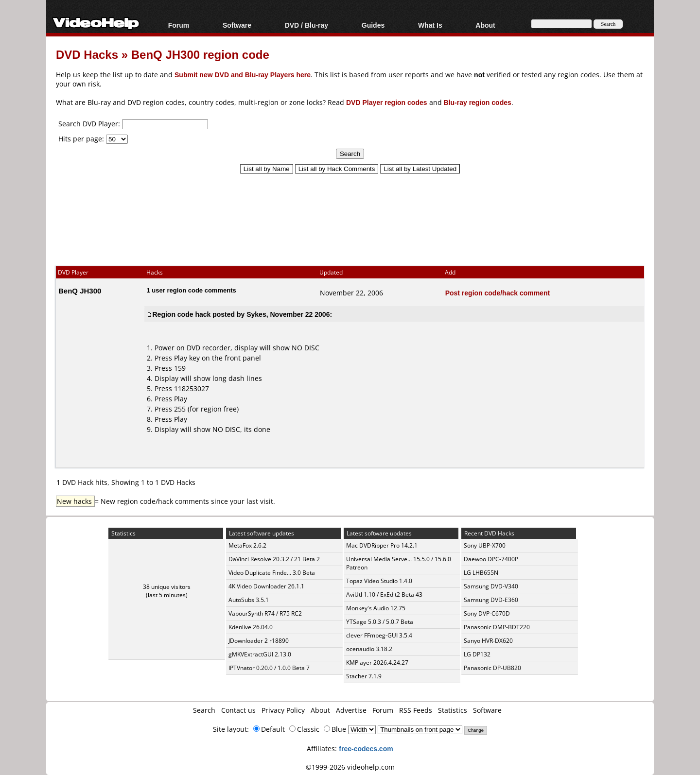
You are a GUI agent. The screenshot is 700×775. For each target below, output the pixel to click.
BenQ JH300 (80, 291)
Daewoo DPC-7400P (491, 559)
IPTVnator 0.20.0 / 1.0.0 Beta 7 (269, 668)
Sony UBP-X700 (485, 545)
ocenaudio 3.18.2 (369, 649)
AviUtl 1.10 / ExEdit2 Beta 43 (384, 594)
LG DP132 (477, 654)
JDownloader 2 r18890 (259, 641)
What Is (430, 25)
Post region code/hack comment (498, 293)
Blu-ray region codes (478, 102)
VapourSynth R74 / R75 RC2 (265, 613)
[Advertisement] (350, 215)
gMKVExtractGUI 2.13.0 (260, 654)
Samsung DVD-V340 (491, 586)
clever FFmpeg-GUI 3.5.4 (379, 635)
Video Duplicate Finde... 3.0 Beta (272, 573)
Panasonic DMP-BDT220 (497, 627)
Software (237, 25)
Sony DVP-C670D (487, 613)
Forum (179, 25)
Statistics (453, 710)
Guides (373, 25)
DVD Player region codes (387, 102)
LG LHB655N (481, 573)
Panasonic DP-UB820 (492, 668)
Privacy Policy (283, 710)
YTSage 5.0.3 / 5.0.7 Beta (380, 622)
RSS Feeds (416, 710)
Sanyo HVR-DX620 (488, 641)
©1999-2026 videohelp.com (350, 767)
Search (204, 710)
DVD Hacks (87, 54)
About (485, 25)
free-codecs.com (366, 749)
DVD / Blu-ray (306, 25)
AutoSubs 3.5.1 (249, 600)
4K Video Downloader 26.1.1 (266, 586)
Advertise (351, 710)
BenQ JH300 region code (200, 54)
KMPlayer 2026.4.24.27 (377, 663)
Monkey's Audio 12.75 (376, 608)
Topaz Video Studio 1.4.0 (379, 581)
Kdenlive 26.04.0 (251, 627)
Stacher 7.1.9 (364, 676)
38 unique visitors (167, 587)
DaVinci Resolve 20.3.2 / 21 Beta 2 (274, 559)
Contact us (238, 710)
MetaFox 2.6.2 (247, 545)
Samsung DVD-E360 (491, 600)
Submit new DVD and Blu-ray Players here (243, 75)
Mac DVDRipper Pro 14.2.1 (382, 545)
